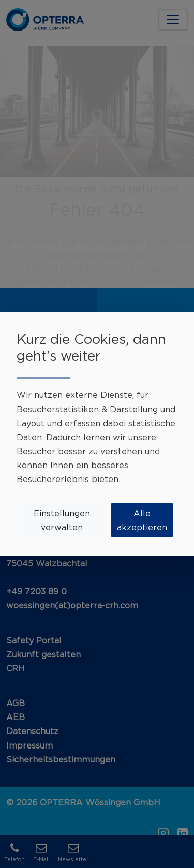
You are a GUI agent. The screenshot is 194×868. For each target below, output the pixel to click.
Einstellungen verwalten (62, 520)
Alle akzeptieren (142, 520)
